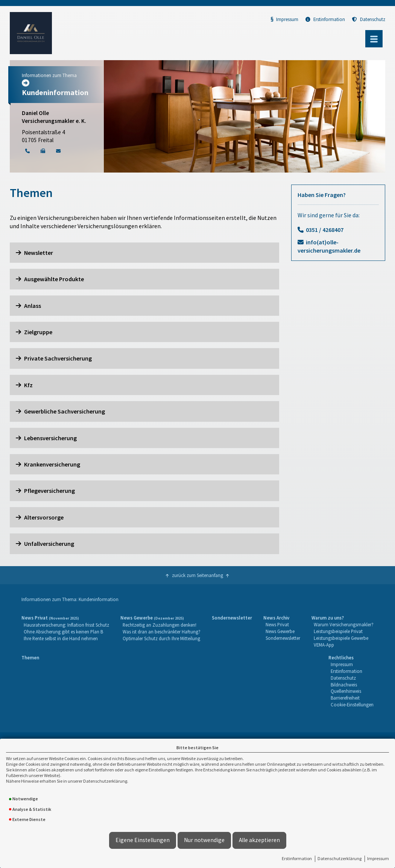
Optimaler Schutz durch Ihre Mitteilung (161, 638)
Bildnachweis (344, 685)
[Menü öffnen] (374, 39)
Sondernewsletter (232, 618)
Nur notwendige (204, 840)
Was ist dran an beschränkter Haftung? (162, 632)
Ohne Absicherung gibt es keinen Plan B (63, 632)
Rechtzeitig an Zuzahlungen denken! (160, 625)
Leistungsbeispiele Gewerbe (341, 638)
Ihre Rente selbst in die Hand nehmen (61, 638)
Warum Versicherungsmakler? (344, 624)
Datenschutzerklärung (340, 858)
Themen (30, 657)
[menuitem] (65, 632)
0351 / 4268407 (325, 230)
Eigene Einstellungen (143, 840)
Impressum (378, 858)
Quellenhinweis (346, 691)
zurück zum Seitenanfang (197, 575)
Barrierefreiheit (345, 698)
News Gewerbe (280, 631)
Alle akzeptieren (259, 840)
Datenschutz (369, 19)
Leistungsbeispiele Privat (338, 631)
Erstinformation (297, 858)
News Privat (277, 624)
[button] (144, 253)
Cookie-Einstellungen (352, 704)
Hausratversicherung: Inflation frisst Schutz (66, 625)
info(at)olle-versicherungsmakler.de (329, 246)
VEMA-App (324, 645)
